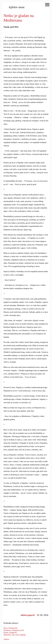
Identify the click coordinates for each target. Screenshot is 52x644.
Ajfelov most (16, 7)
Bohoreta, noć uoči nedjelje (15, 635)
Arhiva (6, 639)
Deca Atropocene (11, 628)
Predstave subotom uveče (14, 630)
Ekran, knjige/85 (10, 633)
